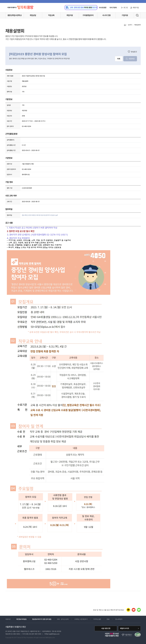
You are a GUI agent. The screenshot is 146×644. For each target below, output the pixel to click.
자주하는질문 (97, 619)
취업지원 (70, 15)
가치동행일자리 (88, 15)
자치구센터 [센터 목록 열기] (113, 8)
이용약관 (8, 619)
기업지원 (125, 15)
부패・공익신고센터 (63, 619)
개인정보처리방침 (21, 619)
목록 (119, 59)
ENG (108, 619)
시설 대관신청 (106, 628)
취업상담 (33, 15)
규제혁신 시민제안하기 (81, 619)
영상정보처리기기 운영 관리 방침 (42, 619)
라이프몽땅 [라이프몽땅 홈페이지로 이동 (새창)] (103, 8)
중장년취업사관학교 (15, 15)
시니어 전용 (106, 15)
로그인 (124, 8)
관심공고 (132, 52)
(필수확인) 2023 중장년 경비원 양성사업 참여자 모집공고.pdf (40, 215)
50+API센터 (119, 619)
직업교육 (51, 15)
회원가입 (135, 8)
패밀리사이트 (125, 628)
